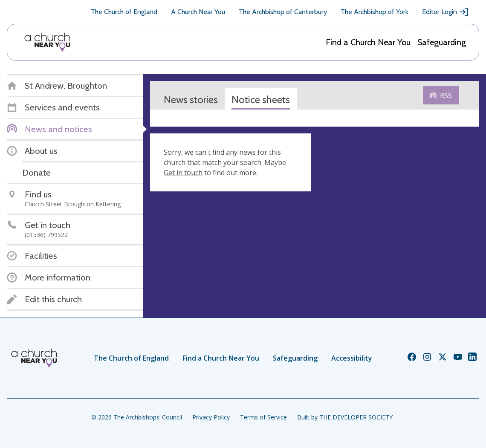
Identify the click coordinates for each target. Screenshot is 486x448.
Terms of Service (263, 417)
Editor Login (445, 12)
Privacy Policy (211, 417)
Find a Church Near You (368, 42)
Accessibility (352, 358)
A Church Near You (198, 12)
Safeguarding (442, 42)
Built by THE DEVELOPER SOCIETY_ (346, 417)
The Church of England (124, 12)
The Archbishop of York (375, 12)
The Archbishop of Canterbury (283, 12)
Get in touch (183, 173)
